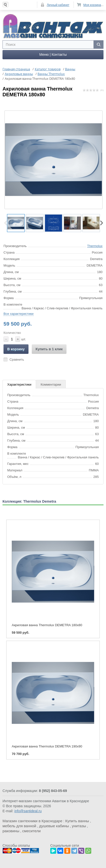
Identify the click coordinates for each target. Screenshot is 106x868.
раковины (11, 831)
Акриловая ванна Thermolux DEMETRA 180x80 (47, 625)
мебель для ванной (19, 826)
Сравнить (17, 359)
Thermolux (95, 246)
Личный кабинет (58, 5)
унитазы (79, 826)
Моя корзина (92, 5)
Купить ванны (77, 821)
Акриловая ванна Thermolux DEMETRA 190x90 (47, 746)
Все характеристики (18, 314)
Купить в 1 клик (49, 349)
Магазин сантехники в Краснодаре (32, 821)
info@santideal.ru (28, 811)
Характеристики (19, 384)
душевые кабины (54, 826)
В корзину (16, 349)
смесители (31, 831)
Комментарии (51, 384)
